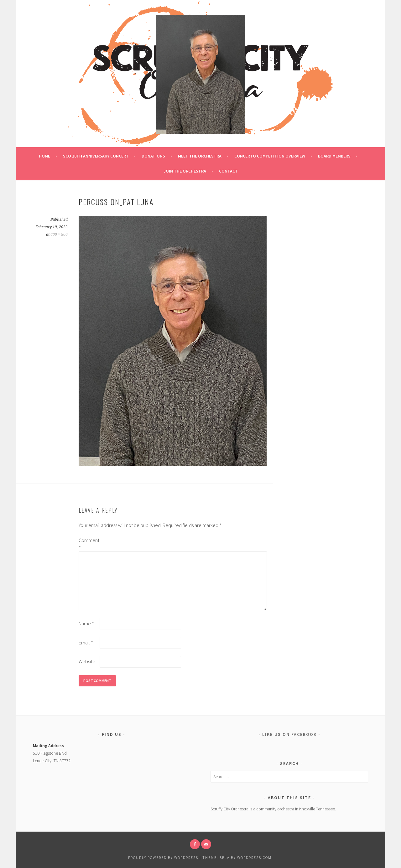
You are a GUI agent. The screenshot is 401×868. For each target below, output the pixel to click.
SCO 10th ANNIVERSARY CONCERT (96, 156)
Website (87, 661)
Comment (89, 544)
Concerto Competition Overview (270, 156)
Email (86, 643)
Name (86, 623)
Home (44, 156)
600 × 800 (59, 235)
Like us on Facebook (289, 734)
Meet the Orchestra (200, 156)
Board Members (334, 156)
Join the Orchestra (185, 171)
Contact (228, 171)
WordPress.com (254, 858)
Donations (153, 156)
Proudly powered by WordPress (163, 858)
